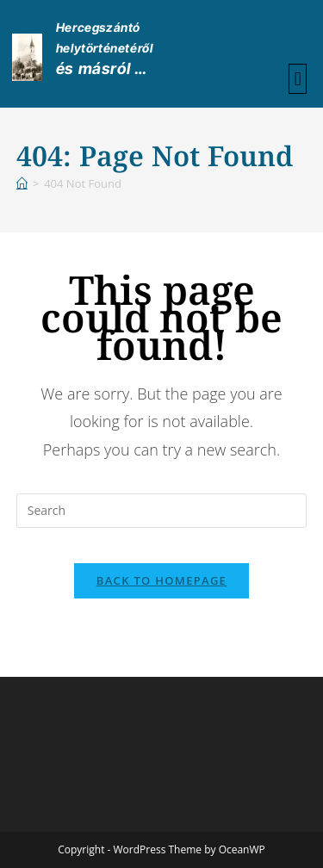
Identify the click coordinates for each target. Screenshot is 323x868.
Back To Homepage (161, 580)
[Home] (22, 183)
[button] (298, 79)
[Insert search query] (162, 511)
